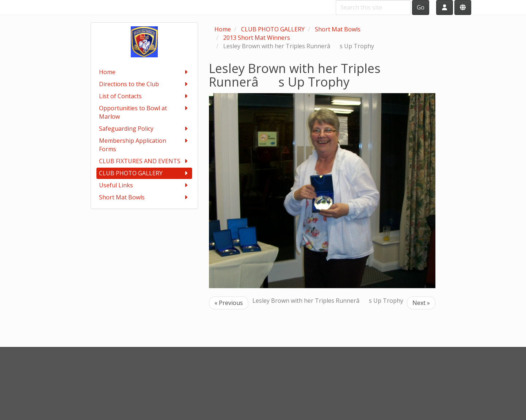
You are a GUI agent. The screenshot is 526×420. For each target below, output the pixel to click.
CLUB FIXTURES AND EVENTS (144, 161)
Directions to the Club (144, 84)
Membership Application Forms (144, 145)
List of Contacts (144, 96)
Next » (421, 303)
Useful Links (144, 185)
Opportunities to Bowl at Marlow (144, 112)
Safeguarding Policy (144, 129)
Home (144, 72)
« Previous (229, 303)
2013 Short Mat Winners (257, 38)
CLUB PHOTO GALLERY (144, 173)
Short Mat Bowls (144, 197)
